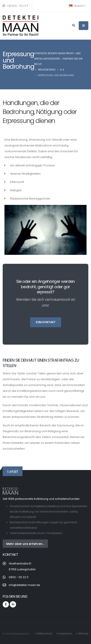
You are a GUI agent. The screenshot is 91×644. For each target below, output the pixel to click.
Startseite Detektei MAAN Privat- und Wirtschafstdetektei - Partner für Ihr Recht (58, 59)
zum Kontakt (46, 322)
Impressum (65, 634)
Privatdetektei (47, 70)
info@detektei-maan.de (24, 585)
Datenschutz (45, 634)
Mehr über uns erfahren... (25, 544)
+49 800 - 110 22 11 (15, 6)
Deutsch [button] (77, 6)
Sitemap (83, 634)
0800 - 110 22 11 (19, 577)
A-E (62, 70)
